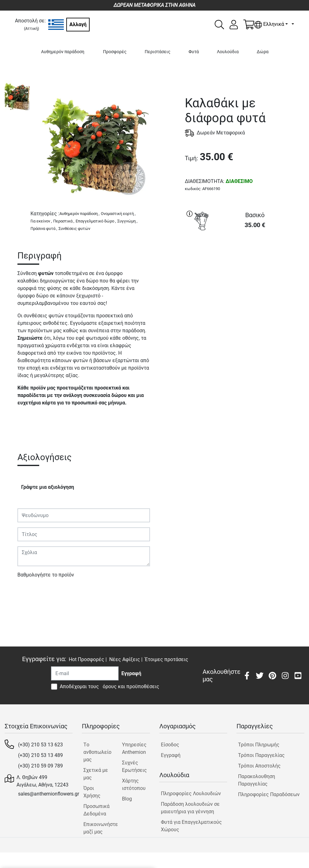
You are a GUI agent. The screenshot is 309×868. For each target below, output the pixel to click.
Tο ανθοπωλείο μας (97, 752)
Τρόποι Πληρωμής (259, 745)
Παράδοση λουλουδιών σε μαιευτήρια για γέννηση (190, 808)
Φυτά (194, 52)
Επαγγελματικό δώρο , (96, 221)
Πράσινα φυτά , (44, 229)
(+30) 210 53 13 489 (40, 755)
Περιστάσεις (158, 52)
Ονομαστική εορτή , (118, 214)
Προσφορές (115, 52)
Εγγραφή (171, 755)
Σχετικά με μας (96, 774)
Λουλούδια (228, 52)
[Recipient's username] (85, 673)
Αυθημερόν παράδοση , (80, 214)
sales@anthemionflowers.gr (49, 794)
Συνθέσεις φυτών (74, 229)
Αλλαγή (78, 24)
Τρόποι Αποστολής (259, 766)
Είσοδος (170, 745)
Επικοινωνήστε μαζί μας (97, 828)
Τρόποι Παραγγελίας (261, 755)
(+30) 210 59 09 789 (40, 766)
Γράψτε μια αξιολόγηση (48, 487)
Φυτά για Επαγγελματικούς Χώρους (191, 826)
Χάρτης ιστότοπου (134, 784)
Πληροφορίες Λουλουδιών (191, 793)
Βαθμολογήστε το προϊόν (46, 575)
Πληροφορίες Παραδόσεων (269, 794)
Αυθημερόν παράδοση (63, 52)
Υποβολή (31, 593)
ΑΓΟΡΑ (245, 257)
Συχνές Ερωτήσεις (134, 766)
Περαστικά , (64, 221)
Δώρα (263, 52)
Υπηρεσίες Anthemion (134, 748)
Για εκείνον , (41, 221)
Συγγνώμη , (127, 221)
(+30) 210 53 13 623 (40, 745)
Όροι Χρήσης (92, 792)
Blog (127, 799)
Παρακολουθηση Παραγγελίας (257, 780)
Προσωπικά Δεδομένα (96, 810)
